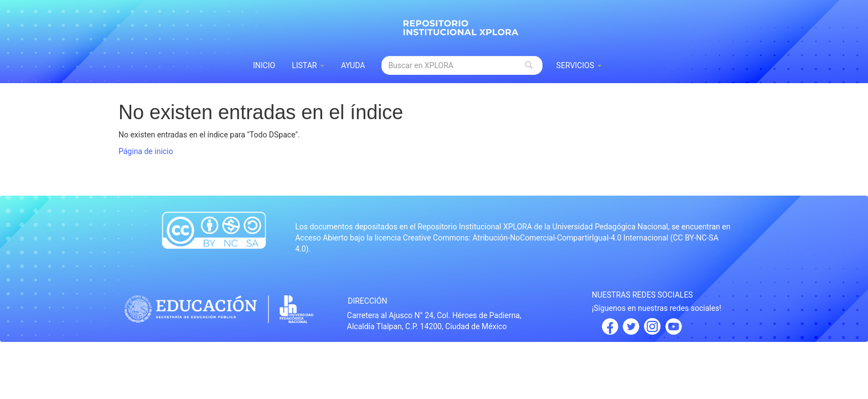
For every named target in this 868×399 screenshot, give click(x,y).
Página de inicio (146, 151)
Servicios (579, 65)
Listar (308, 65)
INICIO (264, 65)
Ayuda (353, 65)
